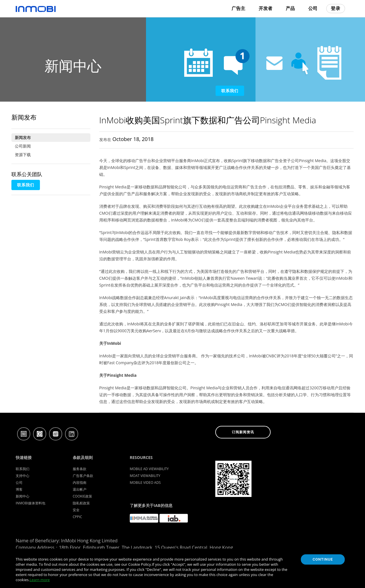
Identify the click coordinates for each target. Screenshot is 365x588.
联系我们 (230, 91)
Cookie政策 (82, 496)
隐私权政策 (81, 503)
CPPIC (77, 517)
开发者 (265, 8)
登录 (336, 8)
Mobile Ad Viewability (149, 469)
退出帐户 (80, 489)
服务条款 (80, 469)
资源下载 (23, 155)
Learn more (40, 580)
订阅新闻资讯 (243, 432)
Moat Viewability (145, 476)
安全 (76, 510)
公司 (313, 8)
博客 (19, 489)
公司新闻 (23, 146)
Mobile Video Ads (145, 483)
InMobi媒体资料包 (31, 503)
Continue (323, 559)
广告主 (238, 8)
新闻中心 (23, 496)
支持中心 (23, 476)
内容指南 (80, 483)
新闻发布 (23, 137)
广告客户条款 (83, 476)
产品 (290, 8)
